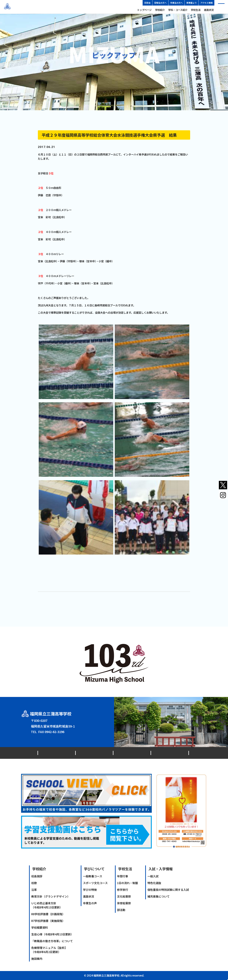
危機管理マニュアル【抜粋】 (49, 950)
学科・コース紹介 (178, 10)
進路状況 (209, 10)
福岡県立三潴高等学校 (32, 7)
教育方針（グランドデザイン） (51, 896)
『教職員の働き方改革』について (52, 941)
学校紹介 (160, 10)
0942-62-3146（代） (52, 732)
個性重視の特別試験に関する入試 (168, 890)
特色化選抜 (154, 883)
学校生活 (196, 10)
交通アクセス (67, 753)
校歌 (34, 883)
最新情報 (45, 753)
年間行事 (123, 876)
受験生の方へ (160, 3)
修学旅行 (123, 890)
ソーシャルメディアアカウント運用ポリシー (163, 753)
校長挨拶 (37, 876)
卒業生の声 (90, 903)
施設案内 (37, 959)
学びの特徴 (90, 890)
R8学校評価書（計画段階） (48, 914)
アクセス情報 (206, 3)
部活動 (121, 910)
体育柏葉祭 (124, 903)
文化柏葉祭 (124, 896)
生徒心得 (52, 934)
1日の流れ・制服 (127, 883)
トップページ (144, 10)
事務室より (192, 3)
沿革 (34, 890)
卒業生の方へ (176, 3)
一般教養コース (93, 876)
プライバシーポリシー (114, 753)
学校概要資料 (40, 927)
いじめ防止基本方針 (47, 905)
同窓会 (147, 3)
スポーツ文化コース (95, 883)
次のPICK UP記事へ (178, 598)
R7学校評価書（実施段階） (48, 921)
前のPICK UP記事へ (50, 598)
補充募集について (159, 896)
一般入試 (153, 876)
